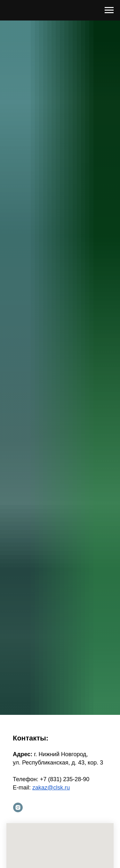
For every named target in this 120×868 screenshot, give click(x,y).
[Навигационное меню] (109, 10)
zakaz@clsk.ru (51, 788)
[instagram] (18, 807)
